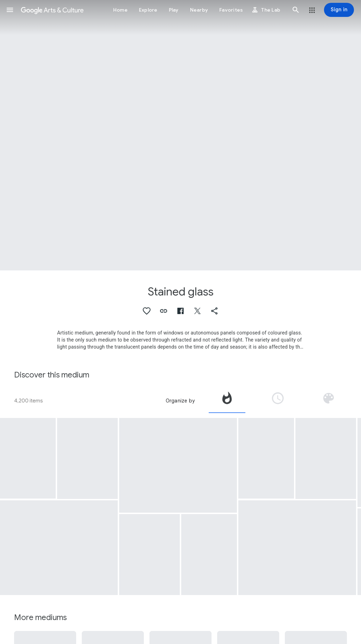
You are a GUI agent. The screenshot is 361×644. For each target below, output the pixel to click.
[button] (10, 10)
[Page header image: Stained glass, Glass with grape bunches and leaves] (180, 135)
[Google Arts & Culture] (52, 10)
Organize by (180, 401)
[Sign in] (339, 10)
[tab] (227, 401)
